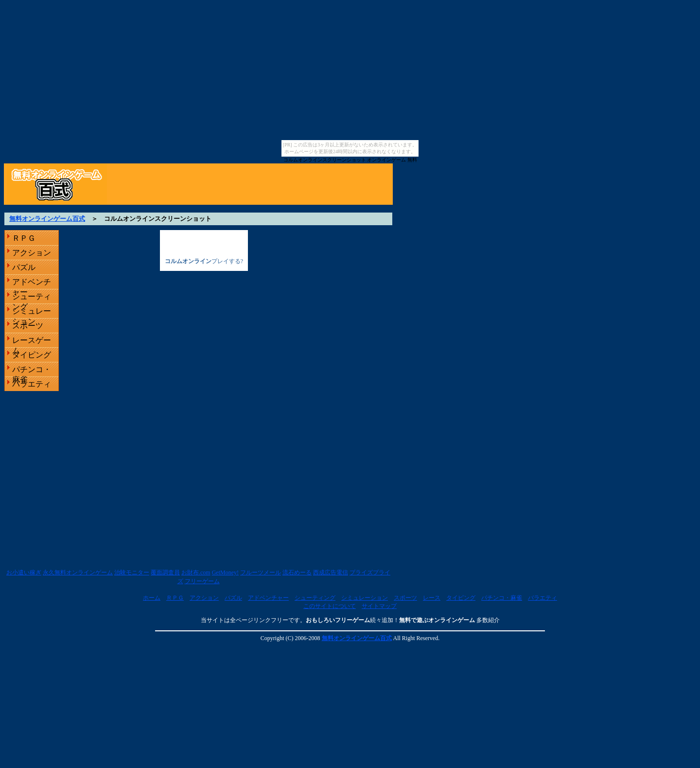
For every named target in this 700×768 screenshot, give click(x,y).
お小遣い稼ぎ (24, 572)
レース (432, 598)
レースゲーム (32, 342)
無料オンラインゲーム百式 (47, 219)
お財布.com (196, 572)
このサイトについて (330, 606)
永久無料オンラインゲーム (78, 572)
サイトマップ (379, 606)
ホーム (152, 598)
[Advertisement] (350, 208)
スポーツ (28, 326)
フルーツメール (261, 572)
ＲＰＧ (24, 238)
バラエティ (32, 384)
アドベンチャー (32, 283)
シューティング (32, 298)
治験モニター (132, 572)
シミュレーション (32, 313)
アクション (32, 253)
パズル (24, 267)
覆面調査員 (165, 572)
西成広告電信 (331, 572)
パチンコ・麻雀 (32, 371)
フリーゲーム (202, 581)
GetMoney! (225, 572)
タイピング (32, 355)
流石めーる (297, 572)
